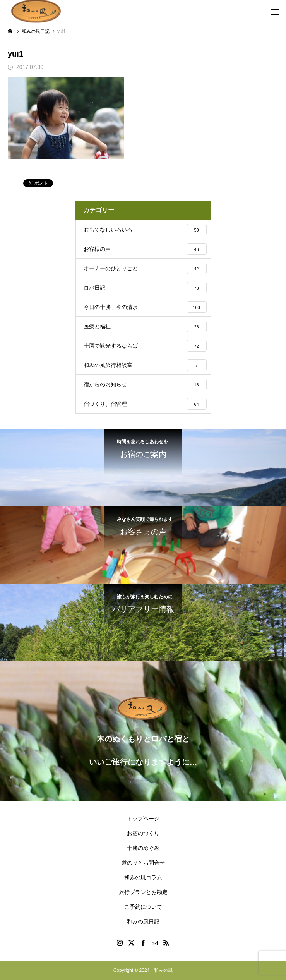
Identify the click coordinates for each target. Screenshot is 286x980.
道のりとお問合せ (143, 863)
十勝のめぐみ (143, 848)
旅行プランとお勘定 (143, 892)
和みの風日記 (143, 922)
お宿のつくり (143, 833)
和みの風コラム (143, 877)
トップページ (143, 819)
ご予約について (143, 907)
